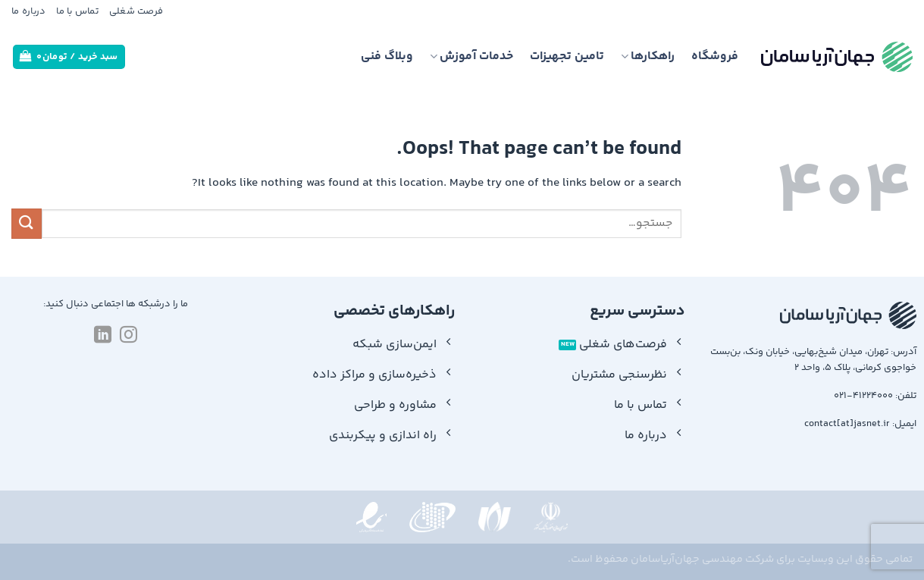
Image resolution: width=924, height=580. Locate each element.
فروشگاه (715, 56)
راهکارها (648, 56)
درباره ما (28, 11)
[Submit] (27, 223)
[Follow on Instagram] (128, 336)
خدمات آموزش (471, 56)
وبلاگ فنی (387, 56)
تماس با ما (77, 11)
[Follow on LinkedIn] (103, 336)
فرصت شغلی (136, 11)
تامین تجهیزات (567, 56)
